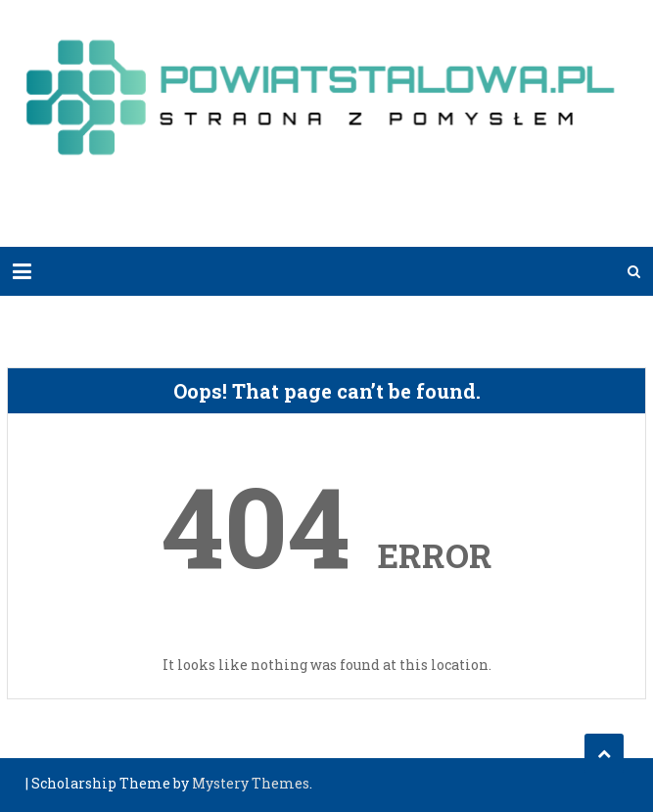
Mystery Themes (251, 783)
